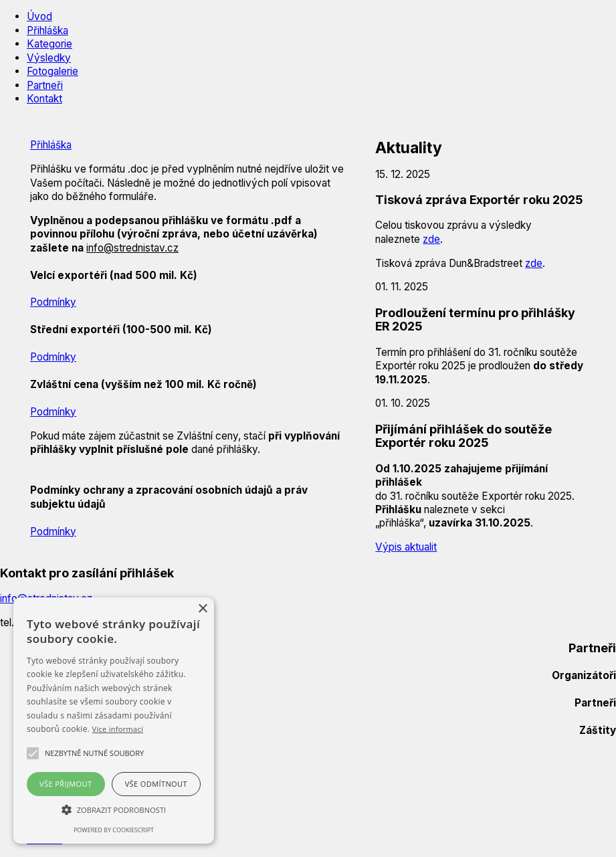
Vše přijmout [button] (66, 784)
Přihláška (47, 30)
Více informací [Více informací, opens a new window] (118, 729)
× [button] (202, 609)
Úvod (39, 16)
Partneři (45, 85)
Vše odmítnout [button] (156, 784)
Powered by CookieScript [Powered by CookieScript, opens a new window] (114, 830)
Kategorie (49, 44)
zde (431, 239)
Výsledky (49, 58)
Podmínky (53, 302)
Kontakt (44, 99)
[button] (94, 753)
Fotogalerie (53, 71)
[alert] (114, 721)
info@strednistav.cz (132, 248)
